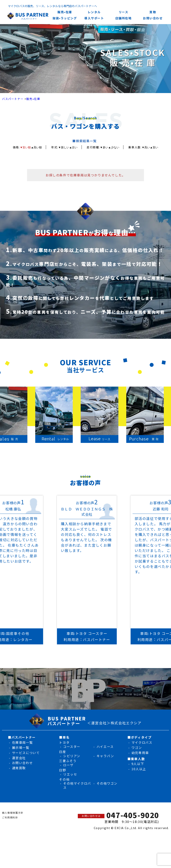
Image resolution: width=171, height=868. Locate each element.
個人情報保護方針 (13, 813)
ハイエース (105, 747)
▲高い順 (37, 147)
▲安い (154, 147)
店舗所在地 (124, 18)
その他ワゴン (107, 783)
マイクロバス (142, 742)
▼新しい (64, 147)
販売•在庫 (65, 12)
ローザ (68, 765)
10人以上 (139, 769)
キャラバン (105, 756)
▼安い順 (25, 147)
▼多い (104, 147)
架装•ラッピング (65, 18)
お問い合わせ (153, 18)
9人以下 (138, 764)
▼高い (146, 147)
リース (124, 12)
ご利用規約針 (10, 817)
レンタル (94, 12)
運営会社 (19, 758)
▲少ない (114, 147)
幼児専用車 (140, 753)
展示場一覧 (21, 747)
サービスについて (26, 753)
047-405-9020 (133, 815)
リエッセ (70, 774)
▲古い (73, 147)
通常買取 (19, 768)
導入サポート (94, 18)
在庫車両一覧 (23, 742)
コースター (72, 747)
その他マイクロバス (77, 785)
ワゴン (137, 747)
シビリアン (72, 756)
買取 (153, 12)
